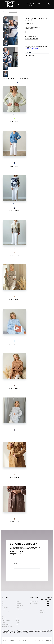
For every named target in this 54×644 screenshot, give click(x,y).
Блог (41, 603)
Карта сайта (42, 613)
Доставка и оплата (34, 601)
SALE (3, 601)
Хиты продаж (5, 607)
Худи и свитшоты (6, 624)
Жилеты (4, 609)
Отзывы (41, 605)
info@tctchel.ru (16, 554)
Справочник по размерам (32, 39)
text (12, 4)
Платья (17, 607)
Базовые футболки (6, 613)
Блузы (17, 617)
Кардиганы (5, 619)
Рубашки (18, 619)
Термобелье (19, 621)
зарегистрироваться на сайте (33, 48)
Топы (17, 624)
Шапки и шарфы (20, 613)
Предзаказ (18, 603)
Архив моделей (19, 605)
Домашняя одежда (6, 621)
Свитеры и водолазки (7, 617)
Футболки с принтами (7, 626)
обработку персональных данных (27, 578)
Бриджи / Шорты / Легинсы (22, 611)
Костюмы (18, 615)
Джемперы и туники (7, 611)
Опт (40, 607)
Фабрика (42, 609)
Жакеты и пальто (20, 609)
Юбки (3, 622)
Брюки (17, 622)
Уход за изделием (34, 603)
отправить (27, 572)
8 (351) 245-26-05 (33, 3)
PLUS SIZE (18, 601)
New (3, 605)
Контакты (42, 611)
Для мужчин (5, 615)
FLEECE (4, 603)
